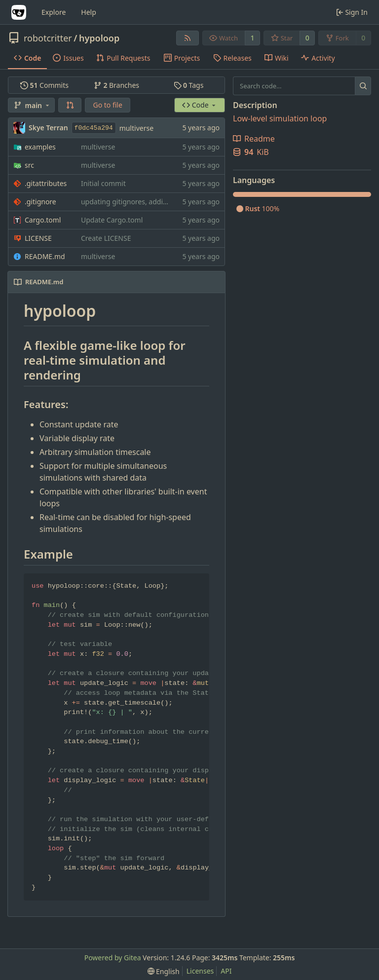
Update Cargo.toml (112, 220)
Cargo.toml (43, 220)
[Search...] (363, 86)
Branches (116, 85)
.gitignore (40, 202)
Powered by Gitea (113, 958)
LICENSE (38, 238)
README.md (45, 256)
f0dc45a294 (94, 128)
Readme (254, 139)
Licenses (200, 971)
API (226, 971)
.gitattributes (46, 183)
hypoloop (99, 38)
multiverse (136, 128)
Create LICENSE (106, 238)
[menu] (164, 971)
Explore (54, 12)
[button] (70, 105)
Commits (44, 85)
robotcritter (48, 38)
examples (40, 147)
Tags (189, 85)
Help (89, 12)
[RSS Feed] (188, 38)
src (29, 165)
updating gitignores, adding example (141, 202)
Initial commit (103, 183)
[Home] (19, 12)
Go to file (107, 105)
